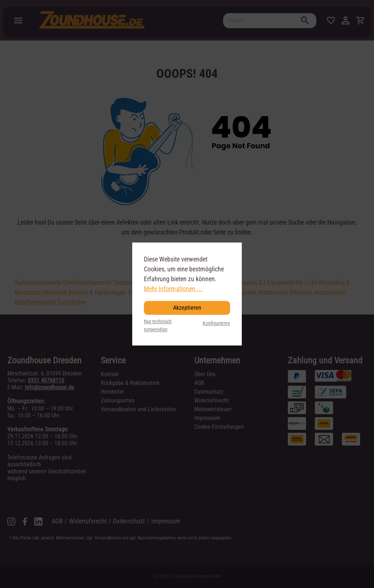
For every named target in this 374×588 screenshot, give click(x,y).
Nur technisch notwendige (158, 326)
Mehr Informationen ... (173, 289)
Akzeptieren (187, 308)
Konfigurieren (216, 323)
